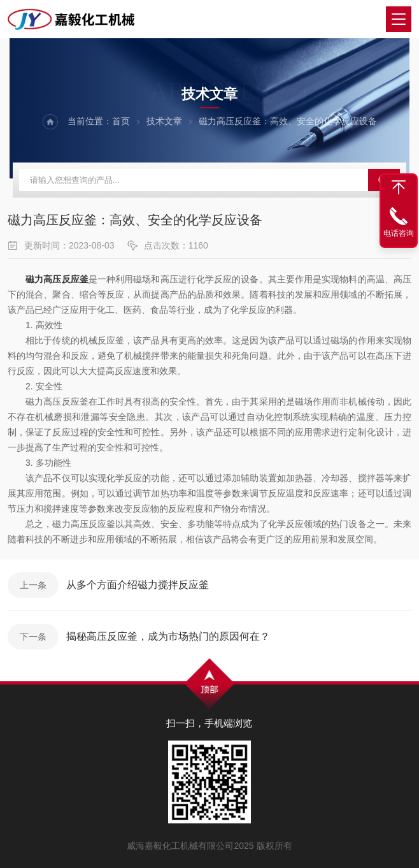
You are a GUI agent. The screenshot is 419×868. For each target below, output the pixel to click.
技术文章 (164, 121)
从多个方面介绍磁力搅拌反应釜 (138, 585)
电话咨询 (399, 233)
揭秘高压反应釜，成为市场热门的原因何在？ (168, 636)
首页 (121, 121)
